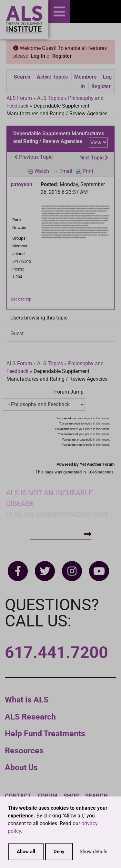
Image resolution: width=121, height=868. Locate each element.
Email (66, 171)
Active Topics (52, 77)
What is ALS (27, 700)
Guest (17, 334)
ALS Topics (50, 98)
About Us (21, 767)
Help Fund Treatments (45, 734)
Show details (94, 852)
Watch (42, 171)
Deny (59, 852)
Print (88, 171)
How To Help (61, 534)
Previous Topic (34, 157)
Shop (71, 796)
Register (62, 56)
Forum (47, 796)
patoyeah (21, 184)
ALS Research (30, 717)
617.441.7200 (56, 653)
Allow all (26, 852)
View (96, 143)
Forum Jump (69, 392)
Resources (24, 751)
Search (22, 77)
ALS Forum (20, 98)
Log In (38, 56)
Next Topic (94, 158)
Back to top (21, 299)
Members (85, 77)
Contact (18, 796)
